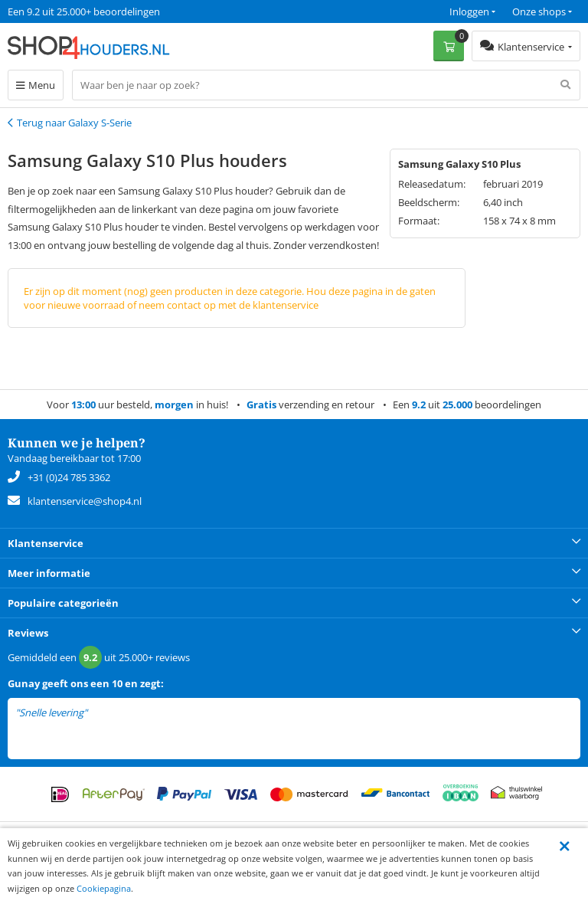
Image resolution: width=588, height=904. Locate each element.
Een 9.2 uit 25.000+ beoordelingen (84, 11)
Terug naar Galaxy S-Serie (74, 123)
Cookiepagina (104, 888)
